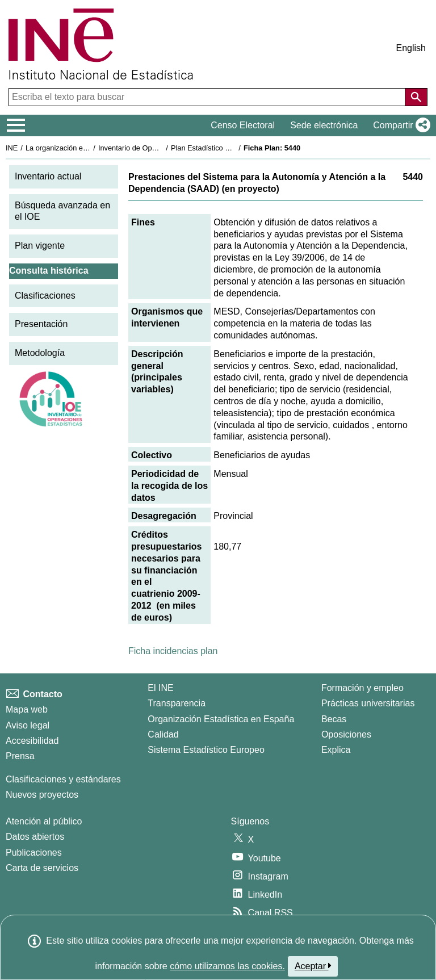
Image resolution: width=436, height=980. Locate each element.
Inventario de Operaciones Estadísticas (162, 148)
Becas (334, 719)
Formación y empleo (362, 688)
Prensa (20, 756)
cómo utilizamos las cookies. (227, 966)
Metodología (40, 353)
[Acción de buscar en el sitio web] (416, 97)
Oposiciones (346, 734)
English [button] (411, 48)
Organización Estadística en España (221, 719)
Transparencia (177, 703)
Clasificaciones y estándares (63, 779)
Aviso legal (28, 725)
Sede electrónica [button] (324, 125)
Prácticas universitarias (368, 703)
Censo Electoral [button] (243, 125)
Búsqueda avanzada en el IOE (62, 211)
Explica (336, 750)
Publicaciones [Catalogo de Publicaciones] (34, 853)
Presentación (41, 324)
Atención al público (44, 821)
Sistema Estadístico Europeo (206, 750)
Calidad (163, 734)
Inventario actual (48, 176)
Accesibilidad (32, 741)
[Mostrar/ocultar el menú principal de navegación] (16, 125)
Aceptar (313, 966)
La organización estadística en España (88, 148)
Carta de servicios (42, 868)
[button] (399, 125)
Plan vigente (40, 246)
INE (12, 148)
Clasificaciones (45, 296)
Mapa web (27, 709)
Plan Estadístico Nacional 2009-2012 (230, 148)
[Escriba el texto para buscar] (208, 97)
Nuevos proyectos (42, 795)
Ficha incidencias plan (173, 651)
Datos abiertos (35, 837)
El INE (160, 688)
